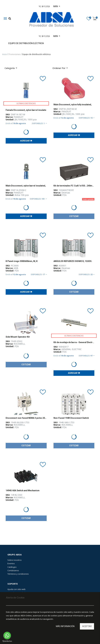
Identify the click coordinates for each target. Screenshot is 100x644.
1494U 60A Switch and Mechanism (23, 490)
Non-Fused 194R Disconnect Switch (71, 418)
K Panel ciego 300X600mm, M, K (22, 261)
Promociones (15, 54)
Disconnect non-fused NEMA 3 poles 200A (26, 418)
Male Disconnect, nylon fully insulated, (73, 105)
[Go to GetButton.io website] (7, 641)
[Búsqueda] (72, 67)
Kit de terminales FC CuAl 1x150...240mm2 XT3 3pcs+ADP (74, 186)
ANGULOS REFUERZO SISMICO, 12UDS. (73, 261)
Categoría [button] (10, 68)
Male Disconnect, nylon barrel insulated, (26, 186)
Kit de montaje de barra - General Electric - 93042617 (74, 342)
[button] (60, 68)
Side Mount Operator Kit (18, 337)
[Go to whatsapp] (7, 636)
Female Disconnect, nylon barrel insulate (26, 110)
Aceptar (87, 626)
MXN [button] (56, 36)
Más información (65, 626)
